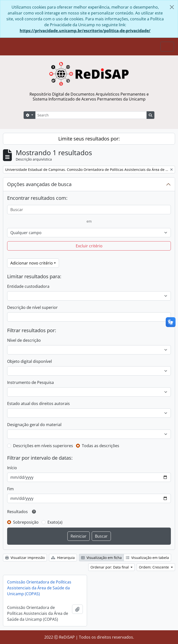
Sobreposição (26, 522)
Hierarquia (63, 558)
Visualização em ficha (101, 558)
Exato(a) (55, 522)
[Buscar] (89, 210)
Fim (10, 489)
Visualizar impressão (25, 558)
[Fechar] (172, 7)
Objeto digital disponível (30, 361)
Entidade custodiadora (28, 286)
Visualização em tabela (147, 558)
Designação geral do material (34, 425)
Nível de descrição (24, 340)
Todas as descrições (101, 446)
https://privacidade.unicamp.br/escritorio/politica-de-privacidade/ (85, 31)
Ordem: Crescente (154, 567)
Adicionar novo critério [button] (32, 263)
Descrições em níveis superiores (43, 446)
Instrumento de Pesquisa (30, 382)
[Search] (91, 115)
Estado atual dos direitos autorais (38, 404)
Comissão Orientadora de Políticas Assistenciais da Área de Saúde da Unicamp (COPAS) (39, 588)
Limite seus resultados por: (89, 139)
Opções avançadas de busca (39, 184)
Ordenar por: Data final (110, 567)
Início (12, 468)
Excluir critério (89, 246)
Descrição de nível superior (32, 307)
